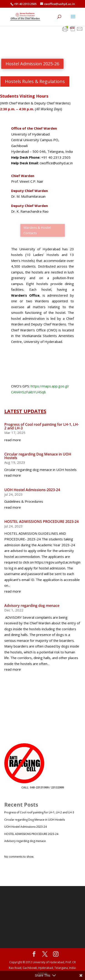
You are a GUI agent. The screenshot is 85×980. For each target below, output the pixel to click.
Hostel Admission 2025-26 (33, 64)
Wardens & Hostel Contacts (38, 230)
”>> (13, 694)
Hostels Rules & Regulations (35, 81)
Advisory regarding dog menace (32, 606)
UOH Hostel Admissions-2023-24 (32, 490)
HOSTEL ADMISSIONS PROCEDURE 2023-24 (41, 522)
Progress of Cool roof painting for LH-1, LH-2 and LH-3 (42, 426)
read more (13, 440)
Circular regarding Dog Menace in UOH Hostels (38, 456)
